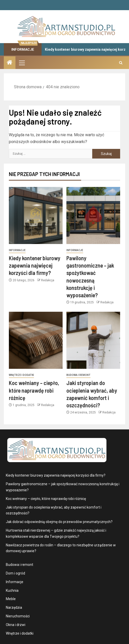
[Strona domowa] (10, 63)
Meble (11, 599)
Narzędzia (14, 607)
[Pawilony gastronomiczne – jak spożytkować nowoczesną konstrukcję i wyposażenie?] (93, 215)
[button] (22, 63)
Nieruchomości (18, 616)
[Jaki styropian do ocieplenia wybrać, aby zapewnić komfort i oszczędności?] (93, 340)
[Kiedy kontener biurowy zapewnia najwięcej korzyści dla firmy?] (36, 215)
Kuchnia (12, 590)
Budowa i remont (78, 375)
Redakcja (48, 280)
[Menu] (22, 63)
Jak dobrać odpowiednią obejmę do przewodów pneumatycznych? (59, 522)
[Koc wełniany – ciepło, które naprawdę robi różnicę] (36, 340)
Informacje (17, 250)
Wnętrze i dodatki (21, 375)
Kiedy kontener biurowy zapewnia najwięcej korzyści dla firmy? (35, 265)
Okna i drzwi (16, 625)
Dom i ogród (15, 573)
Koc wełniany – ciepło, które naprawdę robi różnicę (34, 390)
